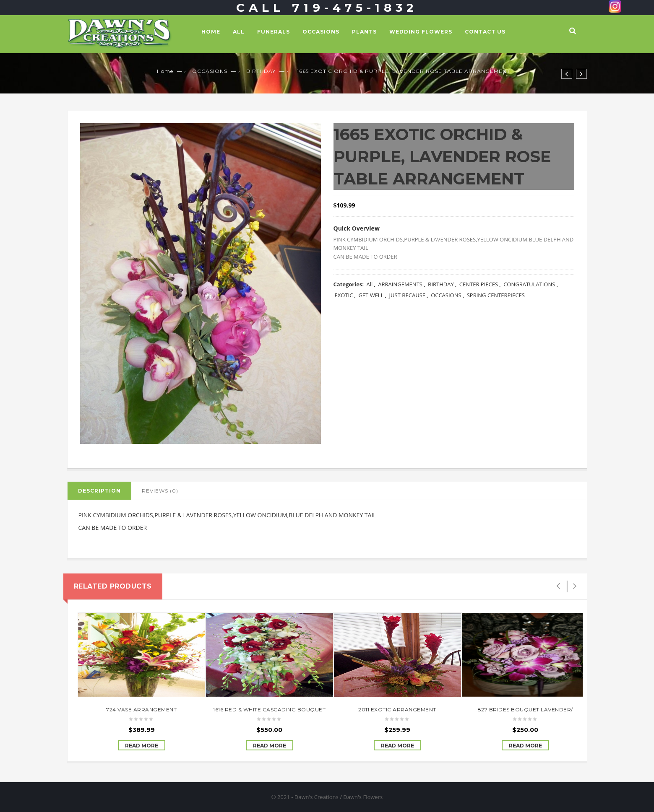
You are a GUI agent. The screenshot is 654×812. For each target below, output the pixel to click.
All (239, 32)
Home (211, 32)
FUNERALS (274, 32)
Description (99, 491)
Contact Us (485, 32)
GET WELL (371, 295)
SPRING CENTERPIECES (496, 295)
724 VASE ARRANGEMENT (141, 710)
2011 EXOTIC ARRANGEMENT (397, 710)
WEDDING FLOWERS (421, 32)
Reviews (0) (160, 491)
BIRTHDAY (261, 71)
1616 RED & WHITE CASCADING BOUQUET (269, 710)
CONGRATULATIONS (529, 284)
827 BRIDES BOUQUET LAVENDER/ (525, 710)
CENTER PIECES (479, 284)
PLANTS (364, 32)
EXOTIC (344, 295)
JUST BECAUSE (408, 295)
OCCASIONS (321, 32)
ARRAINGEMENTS (400, 284)
